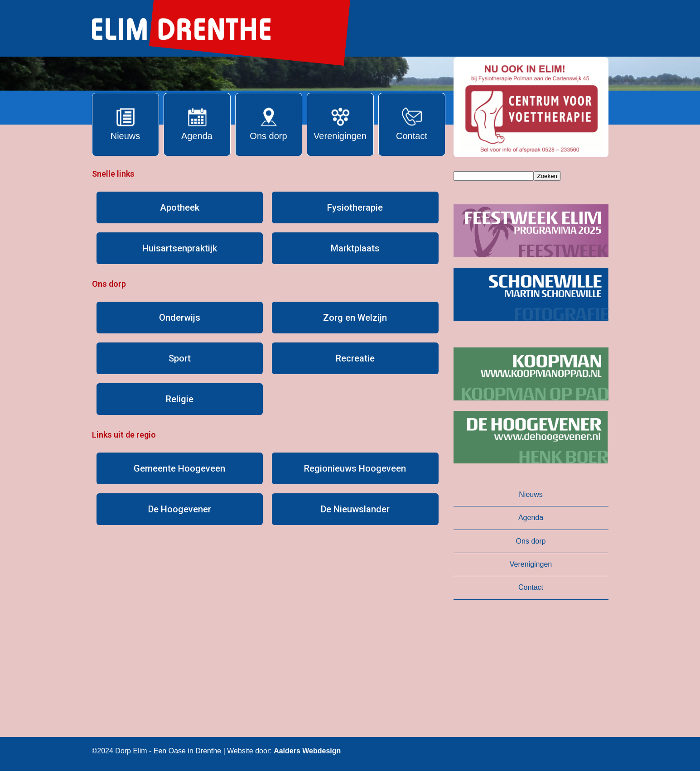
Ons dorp (531, 541)
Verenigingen (531, 564)
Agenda (531, 518)
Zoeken (547, 176)
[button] (531, 107)
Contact (531, 587)
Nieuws (531, 494)
